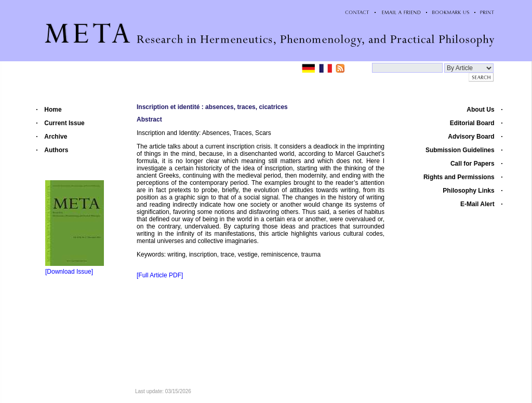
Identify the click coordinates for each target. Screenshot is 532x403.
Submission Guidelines (460, 150)
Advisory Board (471, 137)
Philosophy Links (468, 191)
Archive (56, 137)
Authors (56, 150)
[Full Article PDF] (160, 275)
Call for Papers (473, 164)
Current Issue (64, 123)
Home (53, 110)
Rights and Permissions (459, 177)
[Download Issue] (69, 272)
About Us (480, 110)
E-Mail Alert (477, 204)
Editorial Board (472, 123)
